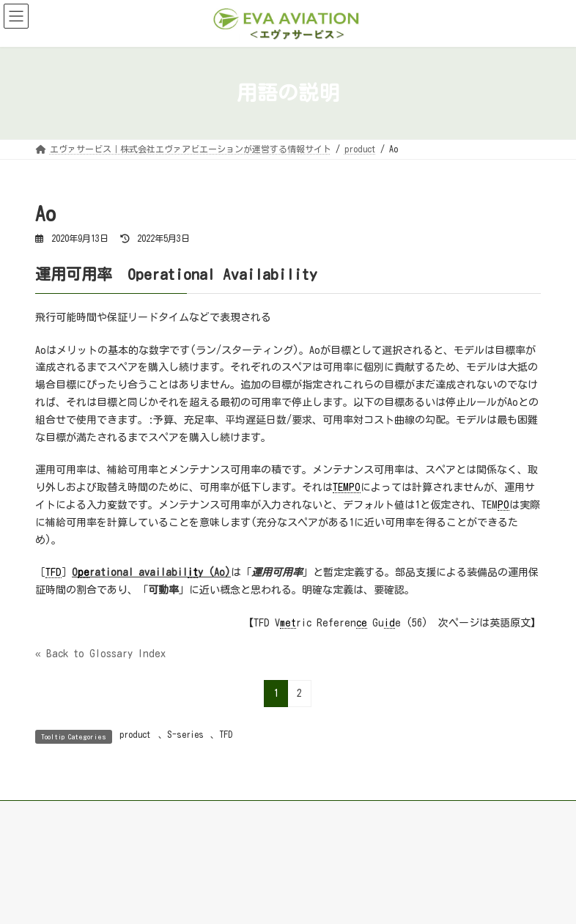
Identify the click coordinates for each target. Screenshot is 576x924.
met (288, 623)
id (389, 623)
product (135, 734)
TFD (53, 572)
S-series (185, 734)
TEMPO (347, 487)
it (193, 572)
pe (84, 572)
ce (362, 623)
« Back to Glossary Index (100, 654)
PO (503, 505)
